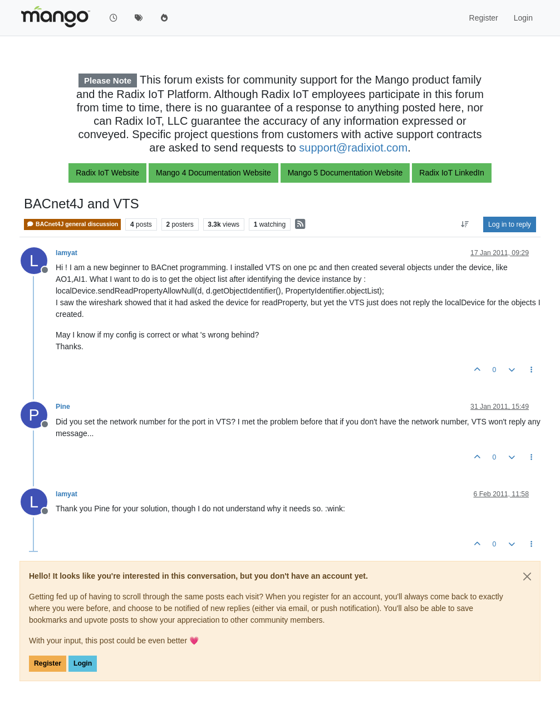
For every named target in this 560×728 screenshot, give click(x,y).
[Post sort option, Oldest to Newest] (465, 224)
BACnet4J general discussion (72, 224)
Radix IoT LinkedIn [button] (451, 173)
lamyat (67, 253)
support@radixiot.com (353, 148)
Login (83, 663)
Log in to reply (510, 224)
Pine (63, 407)
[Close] (527, 576)
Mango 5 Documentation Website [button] (345, 173)
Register (48, 663)
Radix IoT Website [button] (107, 173)
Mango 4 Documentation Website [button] (213, 173)
